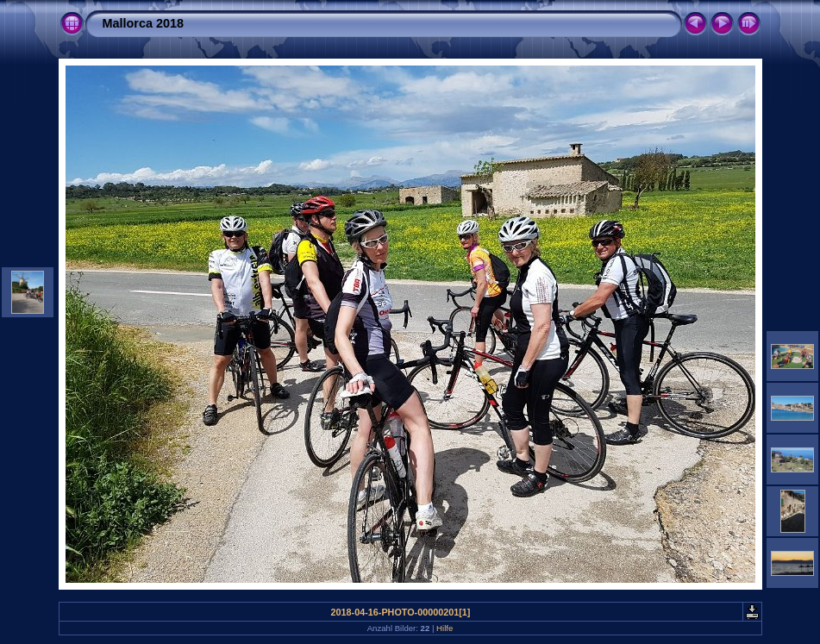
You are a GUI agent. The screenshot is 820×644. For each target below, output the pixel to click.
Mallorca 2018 (143, 23)
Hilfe (444, 628)
